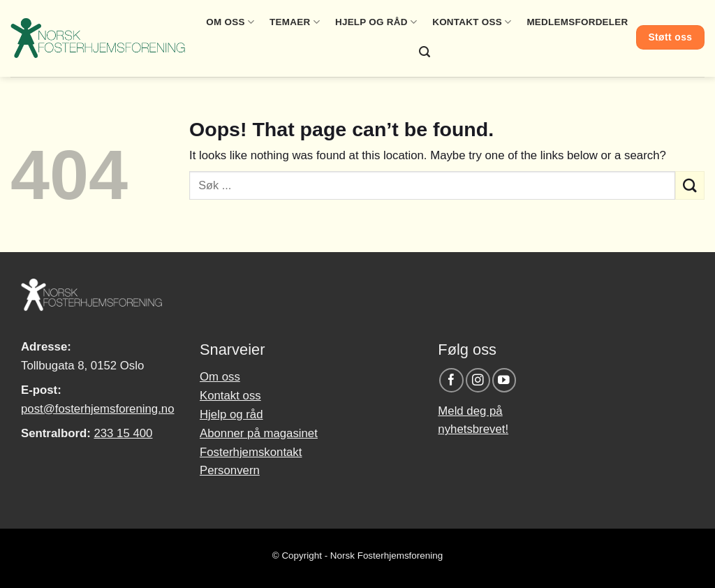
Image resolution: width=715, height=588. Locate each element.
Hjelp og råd (376, 22)
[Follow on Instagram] (478, 380)
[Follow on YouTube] (504, 380)
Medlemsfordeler (577, 22)
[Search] (425, 52)
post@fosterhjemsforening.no (97, 409)
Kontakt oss (472, 22)
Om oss (230, 22)
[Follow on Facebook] (451, 380)
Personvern (230, 470)
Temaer (295, 22)
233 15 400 (123, 433)
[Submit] (690, 185)
